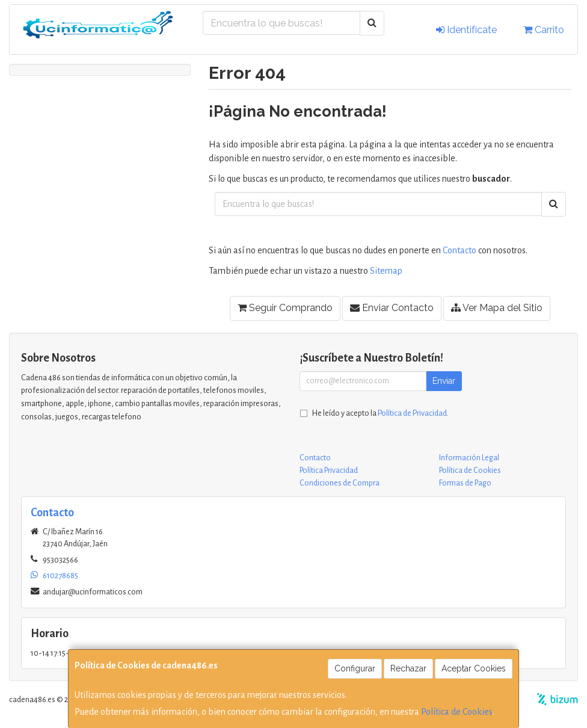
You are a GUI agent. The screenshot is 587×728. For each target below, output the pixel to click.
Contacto (459, 250)
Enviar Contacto (392, 308)
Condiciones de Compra (340, 483)
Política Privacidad (329, 470)
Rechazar (408, 668)
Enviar (444, 381)
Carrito (544, 30)
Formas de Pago (465, 483)
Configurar (355, 668)
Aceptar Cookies (474, 668)
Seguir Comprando (285, 308)
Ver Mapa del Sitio (497, 308)
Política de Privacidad (412, 413)
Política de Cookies (457, 712)
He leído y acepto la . (380, 413)
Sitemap (386, 271)
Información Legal (469, 458)
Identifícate (466, 30)
